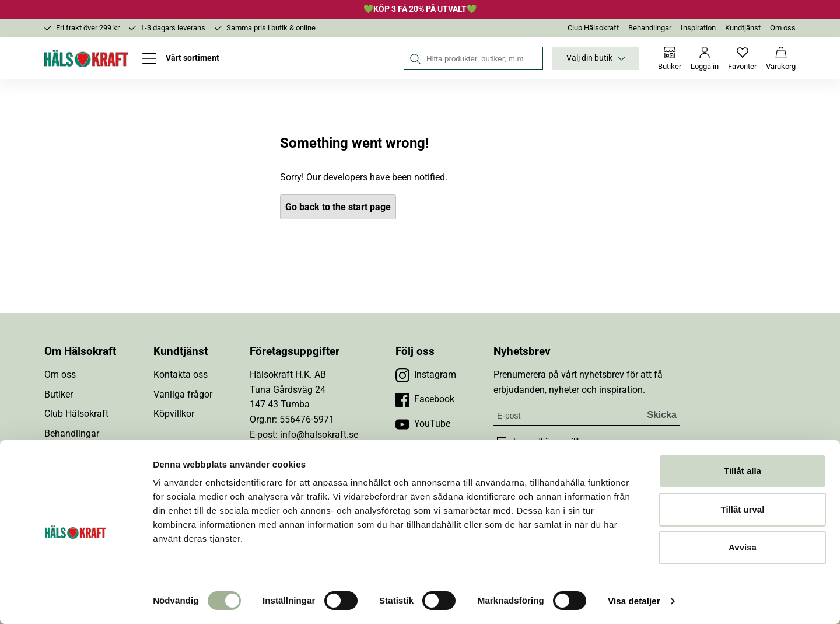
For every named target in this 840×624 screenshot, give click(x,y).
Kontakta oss (181, 374)
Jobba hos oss (75, 473)
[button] (488, 578)
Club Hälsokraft (593, 28)
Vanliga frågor (183, 394)
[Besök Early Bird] (690, 578)
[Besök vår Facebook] (425, 399)
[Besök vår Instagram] (426, 375)
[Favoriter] (742, 58)
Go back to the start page (338, 207)
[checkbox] (502, 442)
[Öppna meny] (181, 58)
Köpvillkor (174, 414)
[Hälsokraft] (86, 58)
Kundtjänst (743, 28)
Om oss (783, 28)
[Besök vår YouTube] (423, 424)
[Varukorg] (781, 58)
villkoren (582, 441)
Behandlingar (650, 28)
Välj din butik (596, 58)
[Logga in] (705, 58)
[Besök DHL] (759, 578)
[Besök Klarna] (550, 578)
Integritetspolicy (77, 492)
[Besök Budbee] (622, 578)
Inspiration (698, 28)
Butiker (59, 394)
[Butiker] (670, 58)
